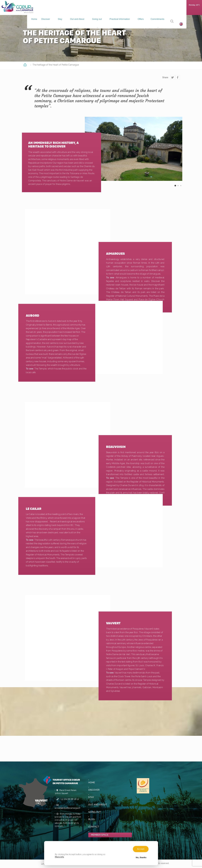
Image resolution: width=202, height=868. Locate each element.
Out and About (82, 10)
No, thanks (141, 857)
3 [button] (181, 188)
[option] (134, 149)
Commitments (158, 10)
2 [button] (178, 188)
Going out (101, 10)
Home (41, 10)
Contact (94, 827)
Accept (141, 849)
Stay (66, 10)
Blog (91, 819)
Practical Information (123, 10)
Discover (54, 10)
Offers (143, 10)
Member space (100, 835)
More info (59, 857)
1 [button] (175, 188)
